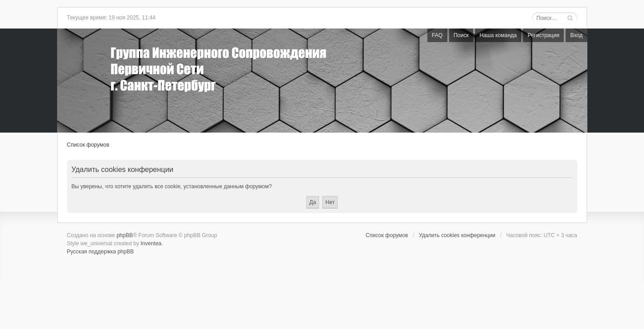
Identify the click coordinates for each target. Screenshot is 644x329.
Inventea (151, 243)
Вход (576, 35)
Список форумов (88, 145)
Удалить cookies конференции (457, 235)
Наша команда (498, 35)
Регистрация (543, 35)
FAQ (437, 35)
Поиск (461, 35)
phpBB (125, 235)
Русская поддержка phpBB (101, 252)
